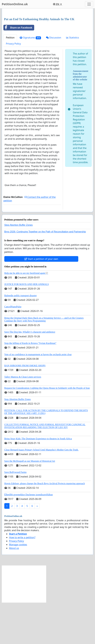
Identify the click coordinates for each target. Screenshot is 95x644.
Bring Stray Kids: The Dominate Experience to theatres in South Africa (38, 480)
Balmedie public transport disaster (20, 337)
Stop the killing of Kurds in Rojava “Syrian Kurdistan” (30, 385)
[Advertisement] (47, 34)
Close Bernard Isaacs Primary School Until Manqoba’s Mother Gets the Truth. (41, 491)
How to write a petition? (22, 579)
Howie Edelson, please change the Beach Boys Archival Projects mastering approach (45, 525)
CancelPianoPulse (13, 348)
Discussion (54, 79)
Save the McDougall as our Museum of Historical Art (30, 503)
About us (14, 590)
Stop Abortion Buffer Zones (18, 267)
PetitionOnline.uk (15, 4)
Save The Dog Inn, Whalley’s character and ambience (30, 373)
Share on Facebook (18, 69)
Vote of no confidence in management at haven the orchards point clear (38, 396)
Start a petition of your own (41, 300)
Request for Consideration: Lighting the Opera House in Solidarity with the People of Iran (47, 430)
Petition (10, 79)
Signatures (30, 79)
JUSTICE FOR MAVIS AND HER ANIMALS (27, 326)
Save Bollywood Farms (15, 514)
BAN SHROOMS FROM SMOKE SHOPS (25, 407)
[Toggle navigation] (89, 4)
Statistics (73, 79)
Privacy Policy (13, 85)
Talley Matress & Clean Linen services (23, 418)
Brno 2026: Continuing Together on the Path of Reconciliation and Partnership (45, 273)
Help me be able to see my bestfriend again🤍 (26, 315)
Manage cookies (18, 586)
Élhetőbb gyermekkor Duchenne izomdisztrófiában (28, 536)
